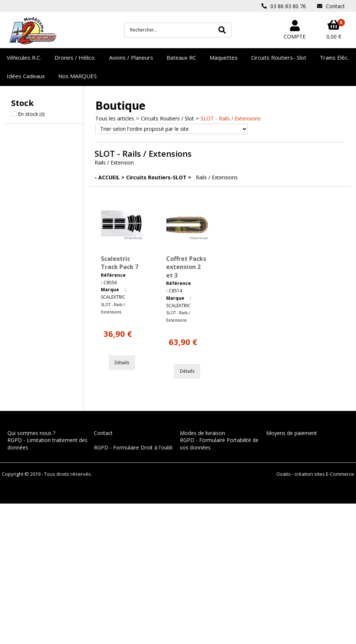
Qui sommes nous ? (31, 433)
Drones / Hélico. (75, 57)
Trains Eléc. (334, 57)
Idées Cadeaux (26, 76)
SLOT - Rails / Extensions (231, 118)
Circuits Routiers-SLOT (156, 177)
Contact (103, 433)
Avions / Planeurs (131, 57)
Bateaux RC (181, 57)
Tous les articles (115, 118)
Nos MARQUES (78, 76)
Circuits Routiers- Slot (279, 57)
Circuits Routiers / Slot (167, 118)
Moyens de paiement (292, 433)
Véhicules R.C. (24, 57)
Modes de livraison (202, 433)
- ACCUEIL (107, 177)
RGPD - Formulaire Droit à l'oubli (133, 447)
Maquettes (224, 57)
